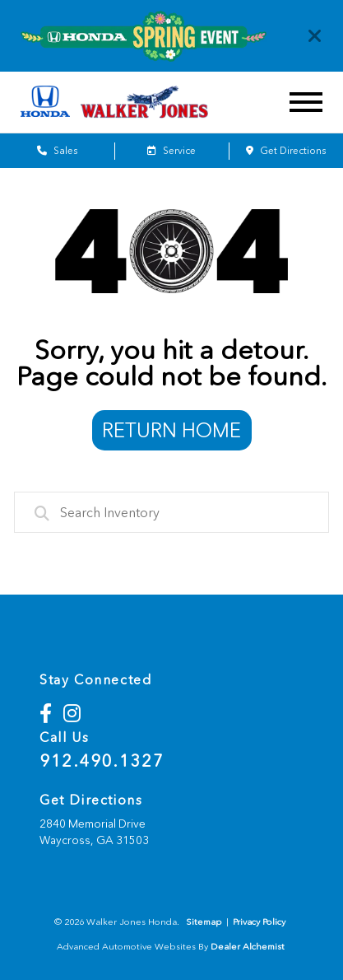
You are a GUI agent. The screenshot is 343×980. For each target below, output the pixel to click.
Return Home (171, 430)
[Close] (315, 36)
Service (171, 151)
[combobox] (172, 512)
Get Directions (286, 151)
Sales (57, 151)
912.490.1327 (102, 761)
